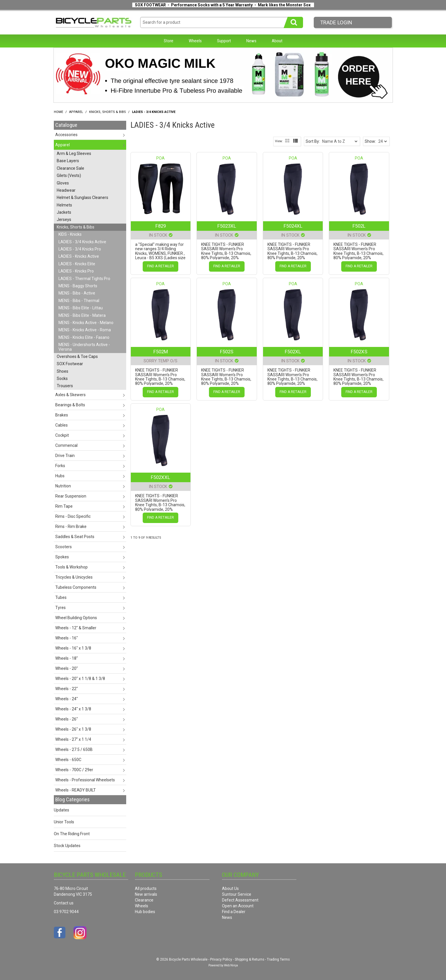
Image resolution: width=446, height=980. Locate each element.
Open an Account (238, 906)
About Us (230, 888)
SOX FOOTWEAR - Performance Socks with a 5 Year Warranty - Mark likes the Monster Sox (223, 5)
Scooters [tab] (64, 547)
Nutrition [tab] (63, 486)
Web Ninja (231, 965)
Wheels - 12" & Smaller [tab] (76, 628)
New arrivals (146, 894)
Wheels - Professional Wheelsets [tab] (85, 780)
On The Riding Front (72, 834)
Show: (370, 141)
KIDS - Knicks (70, 234)
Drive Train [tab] (65, 456)
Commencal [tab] (66, 445)
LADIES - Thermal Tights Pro (84, 279)
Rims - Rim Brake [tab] (71, 526)
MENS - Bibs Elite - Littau (81, 308)
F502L (359, 226)
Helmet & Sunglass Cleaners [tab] (82, 198)
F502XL (293, 352)
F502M (161, 352)
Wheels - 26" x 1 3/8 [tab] (73, 729)
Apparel (76, 112)
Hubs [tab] (60, 476)
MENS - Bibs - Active (77, 293)
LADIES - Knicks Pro (76, 271)
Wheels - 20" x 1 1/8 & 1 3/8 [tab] (80, 679)
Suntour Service (237, 894)
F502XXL (160, 477)
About (277, 41)
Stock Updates (67, 846)
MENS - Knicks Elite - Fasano (84, 337)
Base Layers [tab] (68, 161)
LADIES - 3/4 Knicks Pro (80, 249)
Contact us (64, 903)
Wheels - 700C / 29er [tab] (74, 770)
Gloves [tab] (63, 183)
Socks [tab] (62, 379)
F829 (161, 226)
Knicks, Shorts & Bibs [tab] (76, 227)
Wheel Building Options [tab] (76, 618)
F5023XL (227, 226)
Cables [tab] (62, 425)
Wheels (195, 41)
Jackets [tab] (64, 212)
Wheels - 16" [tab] (67, 638)
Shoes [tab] (63, 371)
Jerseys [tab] (64, 220)
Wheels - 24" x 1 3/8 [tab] (73, 709)
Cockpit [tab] (62, 435)
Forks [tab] (60, 466)
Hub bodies (145, 912)
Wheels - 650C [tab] (68, 760)
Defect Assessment (240, 900)
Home (58, 112)
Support (224, 41)
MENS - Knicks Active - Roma (85, 330)
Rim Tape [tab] (64, 506)
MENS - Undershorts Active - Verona (84, 347)
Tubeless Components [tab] (76, 587)
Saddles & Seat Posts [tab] (75, 537)
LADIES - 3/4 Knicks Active (82, 242)
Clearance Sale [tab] (70, 168)
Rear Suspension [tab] (71, 496)
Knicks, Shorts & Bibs (108, 112)
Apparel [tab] (63, 145)
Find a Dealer (234, 912)
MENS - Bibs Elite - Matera (82, 315)
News (251, 41)
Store (169, 41)
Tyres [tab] (60, 608)
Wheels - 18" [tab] (67, 658)
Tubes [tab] (61, 597)
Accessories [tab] (66, 135)
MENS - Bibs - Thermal (79, 301)
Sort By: (313, 141)
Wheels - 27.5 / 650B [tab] (74, 749)
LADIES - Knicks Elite (77, 264)
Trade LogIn (336, 22)
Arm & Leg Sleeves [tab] (74, 153)
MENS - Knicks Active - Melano (86, 323)
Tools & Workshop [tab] (71, 567)
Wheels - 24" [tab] (67, 699)
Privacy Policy (221, 959)
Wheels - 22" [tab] (67, 689)
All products (146, 888)
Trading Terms (278, 959)
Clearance (144, 900)
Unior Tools (64, 822)
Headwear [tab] (66, 190)
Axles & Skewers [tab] (70, 395)
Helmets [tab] (64, 205)
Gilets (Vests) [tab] (69, 175)
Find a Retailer (160, 266)
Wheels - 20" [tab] (67, 668)
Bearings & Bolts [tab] (70, 405)
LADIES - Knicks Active (79, 256)
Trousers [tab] (65, 386)
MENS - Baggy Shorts (78, 286)
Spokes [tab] (62, 557)
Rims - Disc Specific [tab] (73, 516)
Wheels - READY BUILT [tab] (76, 790)
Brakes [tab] (62, 415)
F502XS (359, 352)
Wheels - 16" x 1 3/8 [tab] (73, 648)
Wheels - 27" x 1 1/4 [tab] (73, 739)
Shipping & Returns (249, 959)
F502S (227, 352)
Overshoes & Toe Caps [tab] (77, 356)
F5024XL (293, 226)
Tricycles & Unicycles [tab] (74, 577)
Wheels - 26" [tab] (67, 719)
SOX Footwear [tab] (70, 364)
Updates (62, 810)
